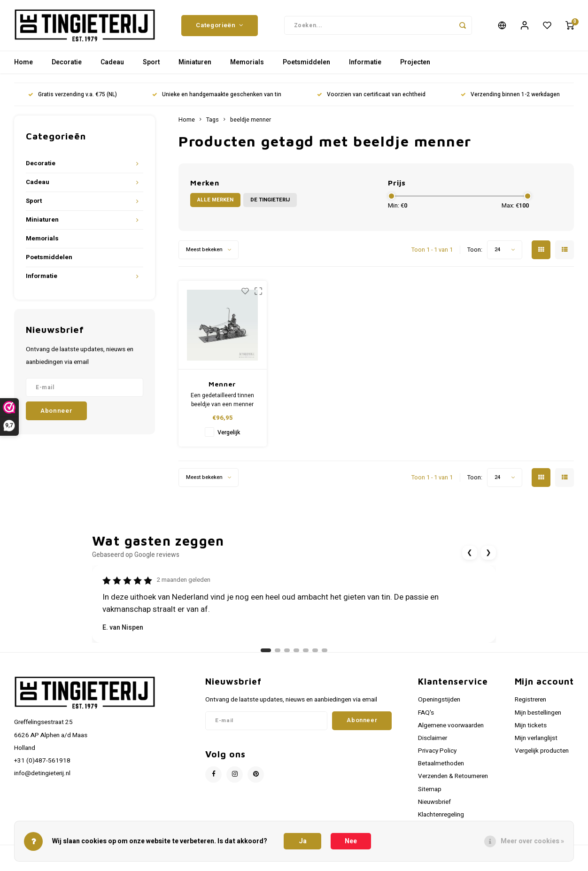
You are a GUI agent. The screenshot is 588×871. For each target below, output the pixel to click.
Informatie (365, 63)
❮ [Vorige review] (470, 553)
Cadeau (112, 63)
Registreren (530, 701)
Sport (151, 63)
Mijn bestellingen (538, 713)
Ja (303, 841)
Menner (222, 385)
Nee (351, 841)
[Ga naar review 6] (315, 651)
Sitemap (430, 790)
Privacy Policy (437, 752)
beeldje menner (251, 121)
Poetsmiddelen (306, 63)
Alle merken (215, 201)
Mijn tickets (531, 726)
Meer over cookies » (532, 841)
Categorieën (220, 26)
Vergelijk (229, 433)
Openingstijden (439, 701)
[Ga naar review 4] (296, 651)
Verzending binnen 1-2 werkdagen (510, 96)
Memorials (247, 63)
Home (23, 63)
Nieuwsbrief (434, 803)
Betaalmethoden (441, 764)
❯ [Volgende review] (488, 553)
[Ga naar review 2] (278, 651)
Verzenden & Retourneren (453, 777)
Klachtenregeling (441, 816)
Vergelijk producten (542, 752)
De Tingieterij (270, 201)
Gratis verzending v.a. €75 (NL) (73, 96)
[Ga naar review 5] (306, 651)
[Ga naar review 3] (287, 651)
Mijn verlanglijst (536, 739)
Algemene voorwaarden (451, 726)
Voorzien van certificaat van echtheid (371, 96)
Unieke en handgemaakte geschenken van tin (217, 96)
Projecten (415, 63)
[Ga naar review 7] (325, 651)
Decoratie (67, 63)
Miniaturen (195, 63)
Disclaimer (433, 739)
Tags (213, 121)
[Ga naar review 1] (266, 651)
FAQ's (426, 713)
